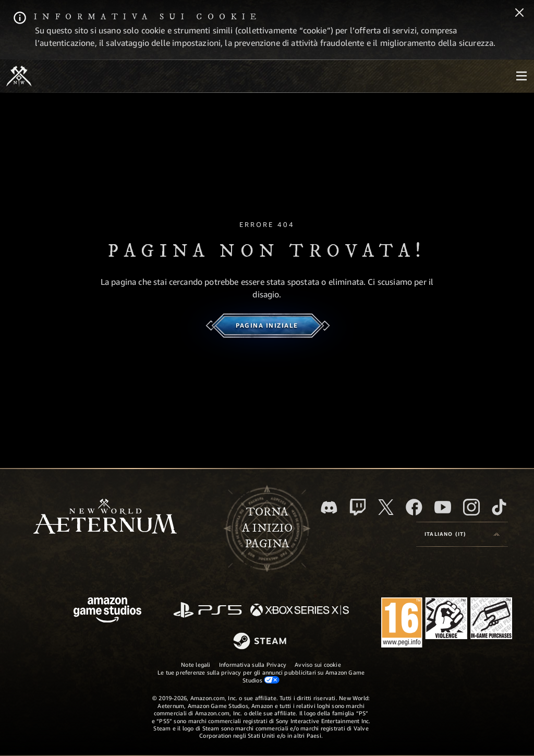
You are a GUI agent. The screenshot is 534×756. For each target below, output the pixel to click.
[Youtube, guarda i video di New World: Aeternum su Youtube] (443, 507)
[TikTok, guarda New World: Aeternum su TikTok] (499, 507)
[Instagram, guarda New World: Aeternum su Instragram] (471, 507)
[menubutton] (521, 76)
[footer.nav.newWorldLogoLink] (105, 517)
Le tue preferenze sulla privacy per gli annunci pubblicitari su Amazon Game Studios (261, 676)
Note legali (196, 664)
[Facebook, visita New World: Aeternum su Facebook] (414, 507)
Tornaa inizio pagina (267, 528)
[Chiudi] (519, 14)
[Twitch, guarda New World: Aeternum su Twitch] (358, 507)
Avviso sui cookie (318, 664)
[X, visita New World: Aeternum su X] (386, 507)
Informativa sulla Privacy (253, 664)
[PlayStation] (208, 611)
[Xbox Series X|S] (300, 611)
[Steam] (261, 642)
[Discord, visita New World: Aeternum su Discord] (329, 507)
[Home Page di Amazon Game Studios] (107, 611)
